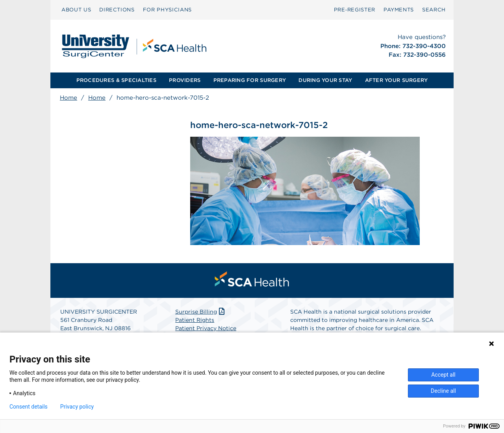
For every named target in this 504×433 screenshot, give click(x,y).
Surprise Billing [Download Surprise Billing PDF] (201, 312)
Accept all (443, 375)
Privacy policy (77, 407)
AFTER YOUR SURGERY (397, 80)
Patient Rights (195, 320)
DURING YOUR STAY (325, 80)
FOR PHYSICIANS (167, 10)
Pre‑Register (355, 10)
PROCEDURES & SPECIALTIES (116, 80)
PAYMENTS (399, 10)
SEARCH (434, 10)
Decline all (443, 391)
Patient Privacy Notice (206, 328)
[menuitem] (76, 10)
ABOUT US (76, 10)
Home (69, 98)
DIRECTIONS (117, 10)
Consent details (29, 407)
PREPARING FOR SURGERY (250, 80)
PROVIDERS (185, 80)
